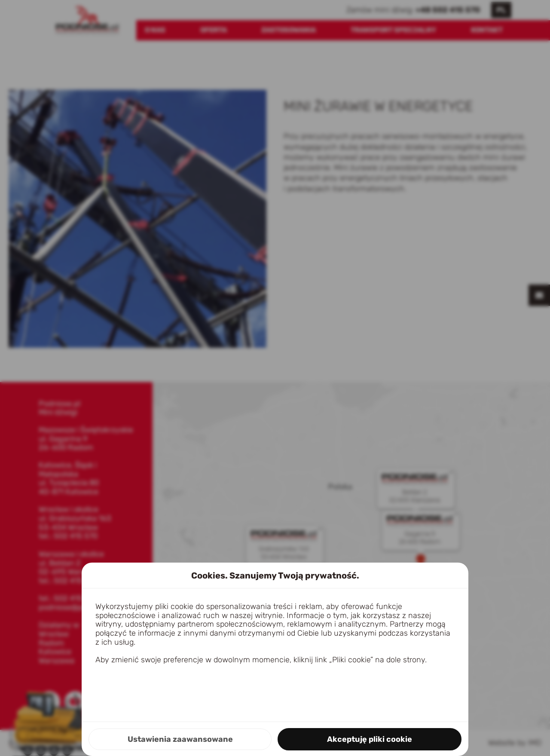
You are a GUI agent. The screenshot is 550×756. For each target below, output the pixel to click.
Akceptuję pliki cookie (370, 739)
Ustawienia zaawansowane (180, 739)
